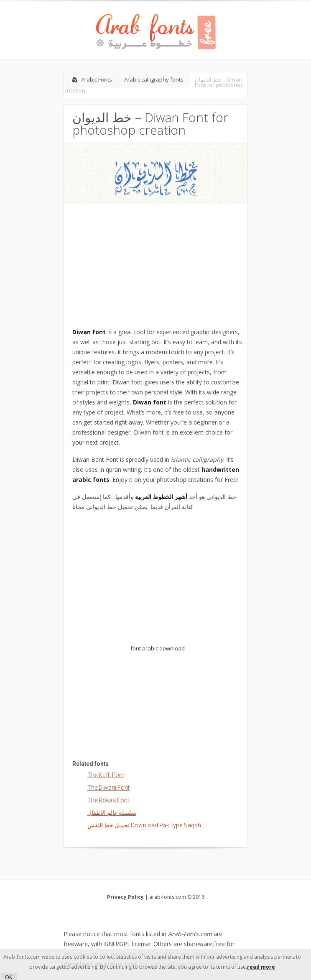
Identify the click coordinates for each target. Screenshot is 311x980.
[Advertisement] (155, 262)
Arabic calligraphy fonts (154, 79)
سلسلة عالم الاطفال (112, 813)
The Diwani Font (108, 788)
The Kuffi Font (106, 775)
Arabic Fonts (97, 79)
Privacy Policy (125, 897)
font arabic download (158, 648)
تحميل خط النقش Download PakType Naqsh (144, 825)
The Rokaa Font (108, 800)
